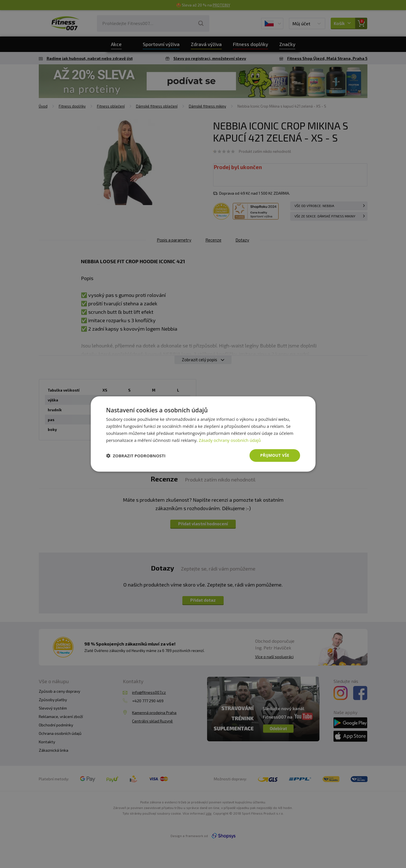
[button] (136, 456)
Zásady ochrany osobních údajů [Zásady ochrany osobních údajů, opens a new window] (230, 440)
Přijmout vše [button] (275, 455)
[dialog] (203, 434)
